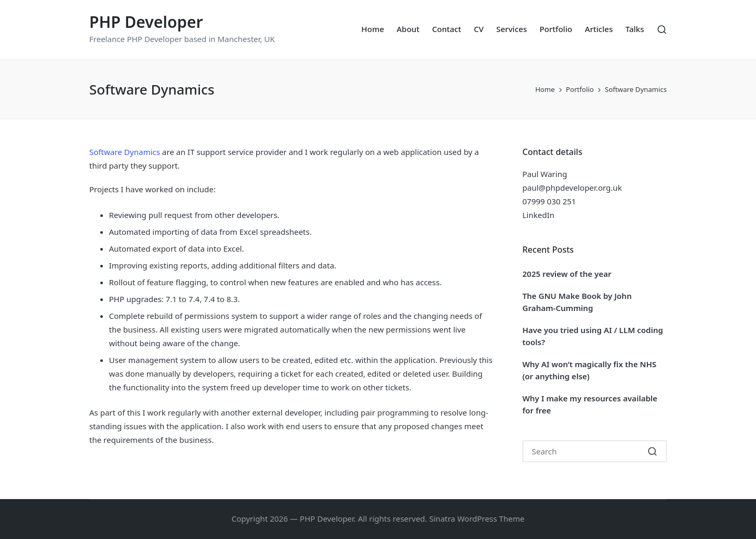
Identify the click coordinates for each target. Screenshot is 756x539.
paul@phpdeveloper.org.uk (572, 188)
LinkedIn (538, 215)
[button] (652, 451)
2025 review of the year (567, 274)
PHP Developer (146, 22)
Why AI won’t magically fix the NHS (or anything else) (589, 370)
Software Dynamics (125, 152)
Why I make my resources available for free (590, 404)
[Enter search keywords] (595, 451)
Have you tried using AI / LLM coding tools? (593, 336)
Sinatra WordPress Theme (477, 519)
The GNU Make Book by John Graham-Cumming (577, 302)
